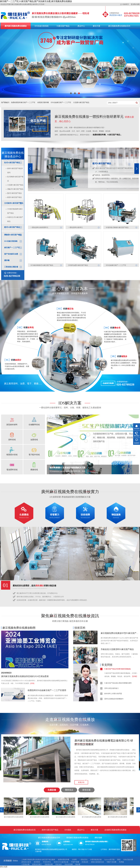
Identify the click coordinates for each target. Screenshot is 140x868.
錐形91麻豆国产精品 (14, 197)
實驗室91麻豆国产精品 (13, 235)
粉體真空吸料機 (43, 102)
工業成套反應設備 (11, 267)
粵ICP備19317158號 (85, 849)
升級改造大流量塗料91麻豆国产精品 (117, 649)
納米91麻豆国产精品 (50, 830)
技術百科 (80, 628)
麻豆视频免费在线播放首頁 (25, 830)
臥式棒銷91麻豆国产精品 (15, 179)
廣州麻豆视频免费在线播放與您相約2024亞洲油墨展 (25, 676)
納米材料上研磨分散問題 (113, 694)
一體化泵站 (83, 860)
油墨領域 (34, 440)
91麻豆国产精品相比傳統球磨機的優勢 (118, 683)
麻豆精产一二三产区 (12, 248)
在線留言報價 (108, 383)
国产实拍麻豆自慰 (11, 254)
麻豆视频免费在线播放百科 (119, 26)
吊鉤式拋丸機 (128, 860)
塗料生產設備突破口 (112, 688)
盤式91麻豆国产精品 (14, 193)
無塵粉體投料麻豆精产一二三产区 (23, 102)
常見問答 (107, 665)
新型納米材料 (12, 425)
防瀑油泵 (85, 862)
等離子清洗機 (111, 862)
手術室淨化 (47, 862)
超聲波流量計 (37, 864)
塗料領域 (12, 440)
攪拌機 (7, 260)
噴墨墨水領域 (12, 455)
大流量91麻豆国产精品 (81, 102)
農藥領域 (34, 470)
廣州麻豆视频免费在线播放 (16, 26)
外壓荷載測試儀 (96, 860)
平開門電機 (75, 862)
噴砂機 (78, 864)
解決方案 (97, 26)
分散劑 (74, 860)
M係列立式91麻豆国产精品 (15, 219)
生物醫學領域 (34, 425)
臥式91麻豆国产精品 (12, 163)
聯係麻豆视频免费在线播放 (77, 838)
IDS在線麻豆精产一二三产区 (61, 102)
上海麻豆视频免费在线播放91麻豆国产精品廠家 (38, 860)
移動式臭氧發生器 (97, 862)
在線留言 (125, 4)
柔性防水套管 (26, 862)
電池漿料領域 (12, 470)
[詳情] (32, 683)
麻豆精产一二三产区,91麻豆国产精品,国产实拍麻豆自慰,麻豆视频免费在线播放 (36, 1)
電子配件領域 (34, 455)
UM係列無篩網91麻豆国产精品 (15, 211)
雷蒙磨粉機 (49, 864)
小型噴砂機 (25, 864)
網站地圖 (135, 4)
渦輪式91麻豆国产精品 (15, 189)
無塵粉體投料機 (64, 860)
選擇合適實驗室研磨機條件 (114, 699)
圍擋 (119, 860)
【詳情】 (135, 676)
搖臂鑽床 (37, 862)
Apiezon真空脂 (109, 860)
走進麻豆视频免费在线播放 (115, 830)
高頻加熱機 (69, 864)
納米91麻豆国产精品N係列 (15, 171)
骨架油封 (59, 864)
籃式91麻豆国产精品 (12, 227)
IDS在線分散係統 (42, 26)
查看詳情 (81, 782)
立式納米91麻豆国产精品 (14, 203)
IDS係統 (68, 830)
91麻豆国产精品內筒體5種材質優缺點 (118, 669)
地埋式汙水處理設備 (61, 862)
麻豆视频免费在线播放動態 (19, 628)
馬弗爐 (121, 862)
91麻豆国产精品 (63, 26)
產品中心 (81, 26)
